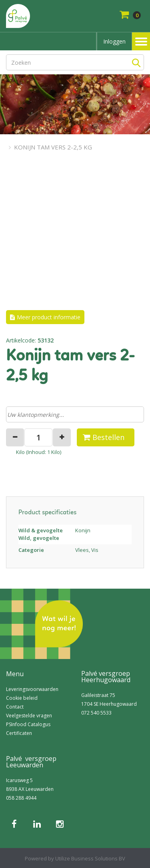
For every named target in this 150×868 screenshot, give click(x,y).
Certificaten (19, 733)
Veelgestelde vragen (29, 716)
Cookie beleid (22, 698)
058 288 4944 (21, 798)
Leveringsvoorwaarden (32, 689)
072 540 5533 (96, 713)
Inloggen (114, 41)
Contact (15, 707)
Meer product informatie (49, 317)
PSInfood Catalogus (28, 724)
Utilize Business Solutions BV (90, 858)
